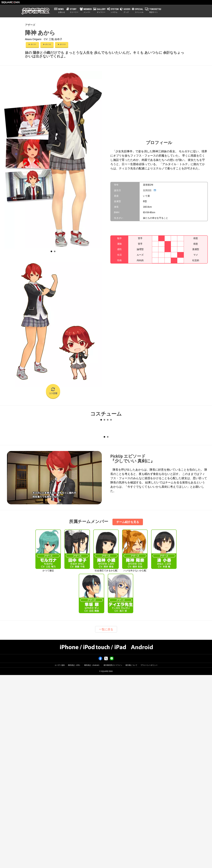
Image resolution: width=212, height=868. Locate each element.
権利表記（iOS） (75, 858)
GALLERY (101, 11)
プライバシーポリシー (149, 858)
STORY (74, 11)
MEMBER (88, 11)
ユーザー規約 (60, 858)
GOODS (127, 11)
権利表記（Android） (92, 858)
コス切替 (53, 391)
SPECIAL (139, 11)
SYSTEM (115, 11)
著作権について (131, 858)
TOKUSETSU (155, 11)
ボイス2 (47, 44)
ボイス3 (62, 44)
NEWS (62, 11)
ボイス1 (32, 44)
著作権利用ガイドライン (113, 858)
